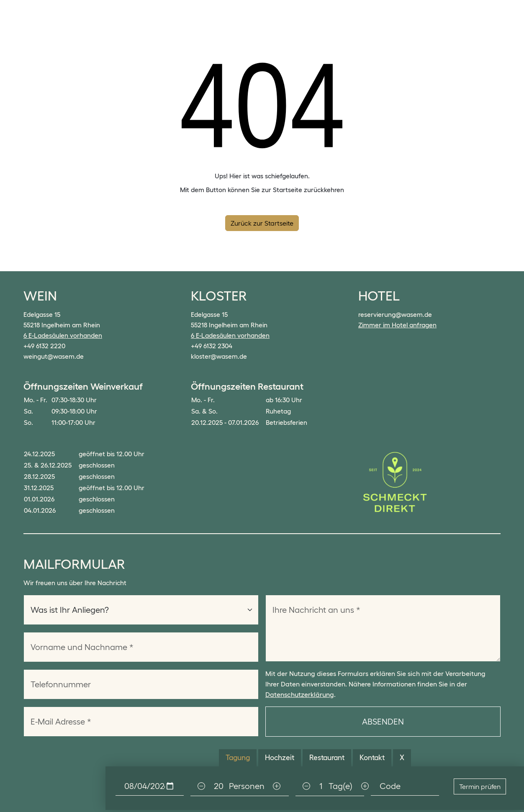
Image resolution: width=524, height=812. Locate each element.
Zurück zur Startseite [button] (262, 223)
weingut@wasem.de (54, 356)
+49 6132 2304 (212, 346)
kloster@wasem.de (219, 356)
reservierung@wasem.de (395, 315)
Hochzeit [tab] (280, 758)
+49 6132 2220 (44, 346)
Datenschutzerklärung (300, 694)
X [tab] (402, 758)
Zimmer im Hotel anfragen (397, 325)
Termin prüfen (480, 786)
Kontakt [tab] (372, 758)
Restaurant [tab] (327, 758)
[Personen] (218, 786)
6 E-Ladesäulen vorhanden (63, 335)
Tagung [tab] (238, 758)
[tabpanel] (315, 786)
